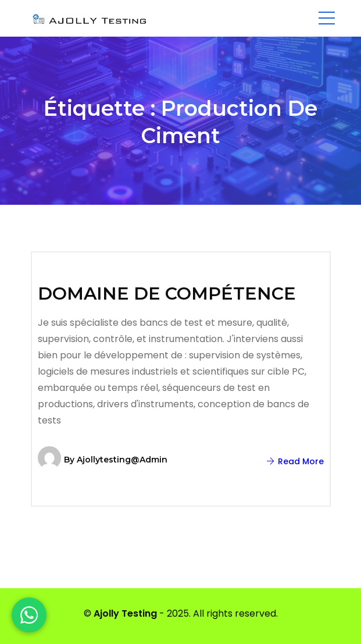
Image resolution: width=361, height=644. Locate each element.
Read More (295, 461)
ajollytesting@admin (122, 460)
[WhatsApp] (29, 615)
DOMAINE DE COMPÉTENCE (167, 293)
